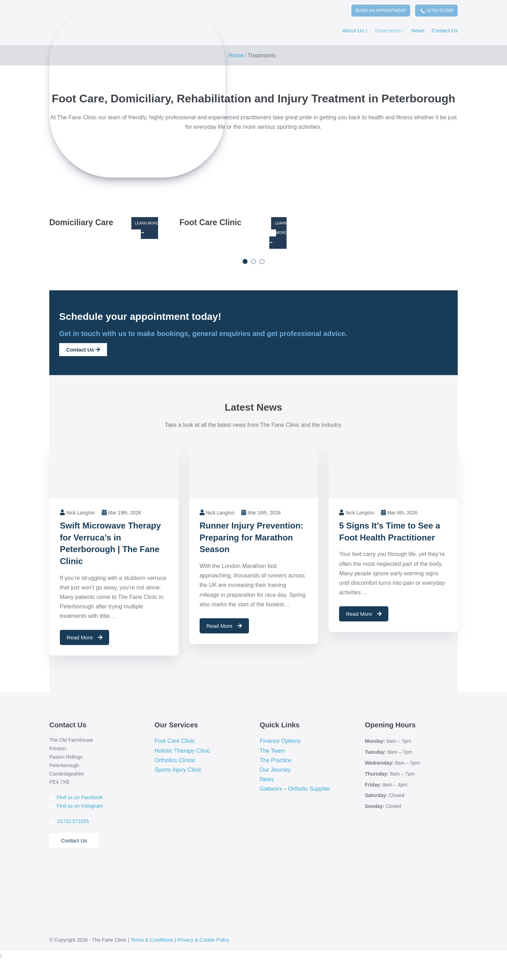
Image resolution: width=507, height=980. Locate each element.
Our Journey (275, 770)
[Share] (14, 968)
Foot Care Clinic (175, 741)
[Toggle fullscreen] (8, 968)
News (418, 30)
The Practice (276, 760)
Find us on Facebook (76, 797)
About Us (355, 30)
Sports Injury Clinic (178, 770)
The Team (272, 751)
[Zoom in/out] (2, 968)
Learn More (146, 228)
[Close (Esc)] (19, 968)
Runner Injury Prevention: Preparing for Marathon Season (252, 537)
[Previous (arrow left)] (2, 977)
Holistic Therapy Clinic (182, 751)
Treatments (389, 30)
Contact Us (445, 30)
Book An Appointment (381, 11)
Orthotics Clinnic (175, 760)
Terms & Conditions (152, 940)
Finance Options (280, 741)
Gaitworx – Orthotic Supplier (295, 789)
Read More (84, 637)
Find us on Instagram (76, 806)
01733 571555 (437, 11)
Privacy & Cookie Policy (203, 940)
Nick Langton (81, 513)
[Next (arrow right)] (8, 977)
